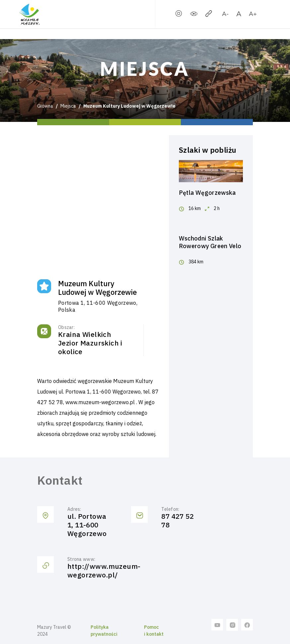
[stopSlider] (179, 15)
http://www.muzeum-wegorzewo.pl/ (104, 571)
